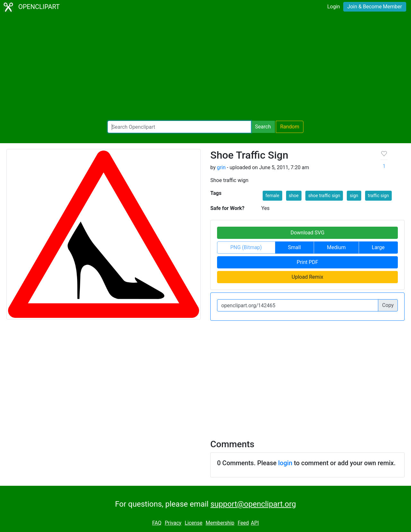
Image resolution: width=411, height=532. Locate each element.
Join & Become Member (375, 7)
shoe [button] (294, 196)
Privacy (173, 523)
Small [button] (294, 247)
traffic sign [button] (379, 196)
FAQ (157, 523)
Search (263, 127)
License (193, 523)
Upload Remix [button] (307, 277)
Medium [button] (336, 247)
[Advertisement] (205, 67)
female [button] (272, 196)
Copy (388, 305)
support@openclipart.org (253, 504)
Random (290, 127)
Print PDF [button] (307, 262)
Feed (243, 523)
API (255, 523)
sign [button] (354, 196)
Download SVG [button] (308, 233)
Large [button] (378, 247)
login (285, 463)
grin (221, 167)
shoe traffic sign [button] (324, 196)
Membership (220, 523)
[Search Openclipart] (179, 127)
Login (333, 7)
